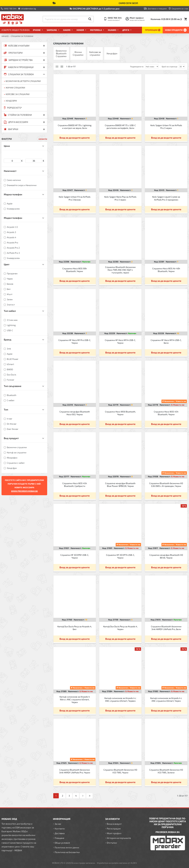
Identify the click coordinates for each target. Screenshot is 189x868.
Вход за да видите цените (75, 138)
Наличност (10, 171)
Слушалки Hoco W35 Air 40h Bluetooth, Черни (166, 270)
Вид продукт (11, 438)
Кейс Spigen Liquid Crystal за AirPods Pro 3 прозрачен (166, 198)
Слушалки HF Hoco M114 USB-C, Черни (120, 341)
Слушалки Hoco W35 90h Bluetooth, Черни (75, 270)
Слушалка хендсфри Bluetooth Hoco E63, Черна (75, 413)
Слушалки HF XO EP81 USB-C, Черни (75, 556)
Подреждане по (137, 66)
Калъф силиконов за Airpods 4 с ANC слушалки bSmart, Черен (166, 699)
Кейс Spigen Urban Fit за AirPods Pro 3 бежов (75, 198)
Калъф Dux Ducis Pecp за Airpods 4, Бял (75, 628)
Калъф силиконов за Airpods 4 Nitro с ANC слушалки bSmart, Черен (75, 699)
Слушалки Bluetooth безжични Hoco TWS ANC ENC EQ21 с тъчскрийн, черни (120, 270)
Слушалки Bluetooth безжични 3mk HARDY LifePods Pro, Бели (166, 628)
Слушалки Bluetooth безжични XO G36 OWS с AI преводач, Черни (166, 485)
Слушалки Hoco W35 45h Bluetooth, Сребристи (75, 485)
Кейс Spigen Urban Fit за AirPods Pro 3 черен (166, 127)
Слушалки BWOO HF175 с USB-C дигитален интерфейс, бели (120, 127)
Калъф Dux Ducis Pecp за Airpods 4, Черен (120, 628)
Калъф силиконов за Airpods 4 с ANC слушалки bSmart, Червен (120, 699)
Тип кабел (10, 311)
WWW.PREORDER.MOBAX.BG (24, 491)
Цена (7, 146)
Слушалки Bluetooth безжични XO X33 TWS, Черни (120, 771)
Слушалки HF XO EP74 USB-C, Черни (120, 556)
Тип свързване (13, 386)
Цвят (7, 264)
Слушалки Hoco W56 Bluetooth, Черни (120, 413)
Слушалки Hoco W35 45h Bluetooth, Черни (166, 413)
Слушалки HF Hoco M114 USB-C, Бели (166, 341)
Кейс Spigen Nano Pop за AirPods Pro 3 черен (120, 198)
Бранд (8, 339)
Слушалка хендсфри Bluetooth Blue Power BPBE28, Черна (120, 485)
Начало (5, 36)
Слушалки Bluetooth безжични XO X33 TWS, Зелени (166, 771)
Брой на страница (170, 66)
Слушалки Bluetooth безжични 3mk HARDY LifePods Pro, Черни (75, 771)
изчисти (43, 139)
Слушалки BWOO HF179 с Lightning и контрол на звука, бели (75, 127)
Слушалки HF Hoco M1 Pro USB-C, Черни (75, 341)
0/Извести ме (178, 405)
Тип (6, 409)
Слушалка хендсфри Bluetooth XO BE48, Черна (166, 556)
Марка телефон (13, 194)
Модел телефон (13, 218)
